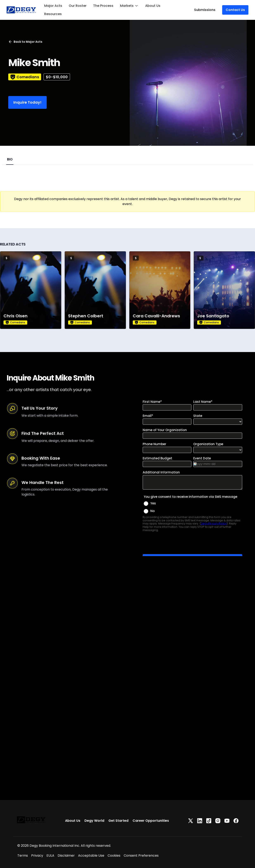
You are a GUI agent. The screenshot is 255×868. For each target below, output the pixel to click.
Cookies (114, 856)
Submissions (205, 10)
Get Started (118, 821)
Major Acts (53, 6)
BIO (10, 159)
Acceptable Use (91, 856)
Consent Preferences (141, 856)
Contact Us (235, 10)
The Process (103, 6)
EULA (50, 856)
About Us (153, 6)
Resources (53, 14)
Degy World (94, 821)
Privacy (37, 856)
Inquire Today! (27, 102)
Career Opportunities (151, 821)
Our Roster (78, 6)
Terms (23, 856)
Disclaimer (66, 856)
